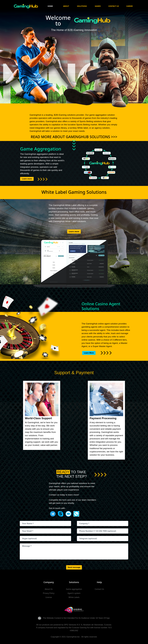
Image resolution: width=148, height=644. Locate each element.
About (66, 6)
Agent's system (74, 593)
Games (98, 6)
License (49, 597)
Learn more (27, 179)
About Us (49, 589)
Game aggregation (74, 589)
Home (50, 6)
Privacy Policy (49, 593)
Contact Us (114, 6)
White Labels (74, 597)
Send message (74, 567)
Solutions (82, 6)
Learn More (89, 353)
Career (129, 6)
